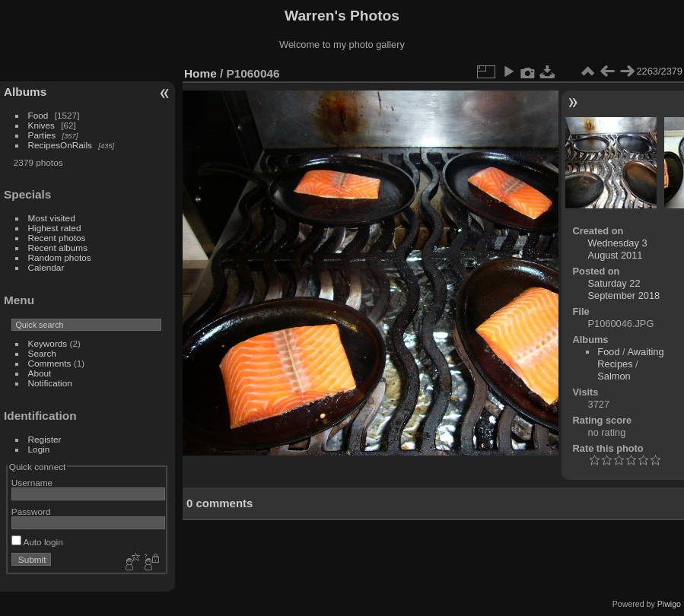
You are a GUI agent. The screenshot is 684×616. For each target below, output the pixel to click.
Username (32, 483)
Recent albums (58, 248)
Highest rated (55, 228)
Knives (41, 125)
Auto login (37, 542)
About (40, 373)
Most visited (52, 218)
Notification (50, 383)
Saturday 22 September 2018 (624, 289)
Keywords (48, 343)
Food (38, 115)
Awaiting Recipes (630, 358)
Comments (50, 363)
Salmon (614, 376)
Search (42, 353)
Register (45, 439)
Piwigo (669, 604)
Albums (25, 92)
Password (31, 511)
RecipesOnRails (60, 145)
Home (200, 73)
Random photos (60, 257)
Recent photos (57, 238)
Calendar (46, 267)
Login (39, 449)
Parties (42, 135)
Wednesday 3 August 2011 (618, 249)
